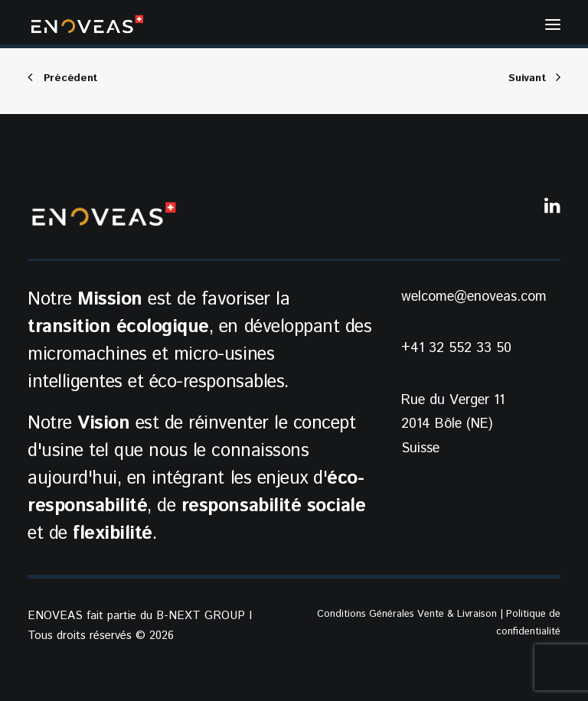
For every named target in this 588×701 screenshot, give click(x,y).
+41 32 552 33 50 (456, 348)
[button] (553, 24)
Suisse (420, 448)
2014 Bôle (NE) (447, 424)
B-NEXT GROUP (201, 616)
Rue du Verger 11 (453, 400)
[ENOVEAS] (87, 24)
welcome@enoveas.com (474, 297)
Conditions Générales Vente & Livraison (407, 614)
